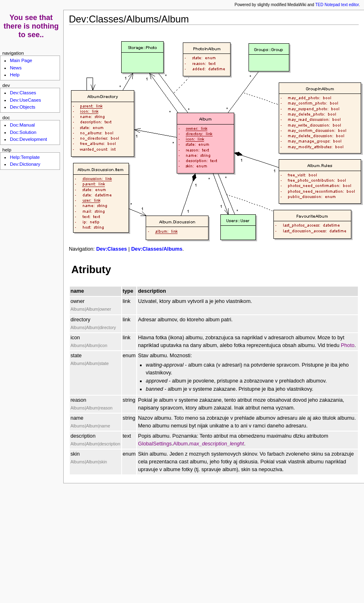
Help (15, 75)
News (16, 68)
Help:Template (25, 157)
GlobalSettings (155, 444)
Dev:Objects (22, 107)
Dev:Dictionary (25, 164)
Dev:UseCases (25, 100)
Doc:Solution (23, 132)
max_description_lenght (217, 444)
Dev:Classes (112, 249)
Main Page (21, 60)
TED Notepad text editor (337, 5)
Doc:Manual (22, 125)
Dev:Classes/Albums (157, 249)
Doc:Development (28, 139)
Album (180, 444)
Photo (347, 345)
